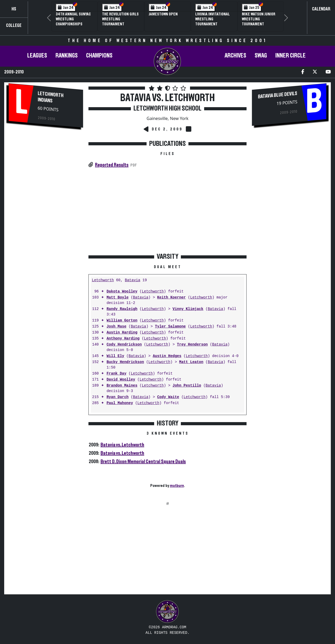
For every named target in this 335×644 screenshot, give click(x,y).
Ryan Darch (118, 397)
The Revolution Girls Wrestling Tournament (120, 19)
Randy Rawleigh (122, 309)
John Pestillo (187, 386)
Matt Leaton (191, 362)
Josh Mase (116, 327)
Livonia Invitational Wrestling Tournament (213, 19)
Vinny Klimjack (188, 309)
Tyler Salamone (170, 327)
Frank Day (116, 374)
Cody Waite (168, 397)
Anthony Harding (123, 339)
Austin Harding (122, 333)
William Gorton (122, 321)
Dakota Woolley (122, 292)
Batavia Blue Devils (278, 95)
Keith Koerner (171, 298)
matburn (177, 486)
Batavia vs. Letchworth (122, 445)
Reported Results (112, 165)
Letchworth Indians (51, 97)
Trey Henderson (192, 345)
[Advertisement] (46, 220)
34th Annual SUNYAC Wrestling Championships (73, 19)
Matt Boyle (118, 298)
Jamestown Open (163, 14)
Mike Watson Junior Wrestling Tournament (259, 19)
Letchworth (103, 280)
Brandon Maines (122, 386)
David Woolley (121, 380)
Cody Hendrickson (124, 345)
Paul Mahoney (120, 403)
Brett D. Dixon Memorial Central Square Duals (143, 462)
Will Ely (115, 356)
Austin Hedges (167, 356)
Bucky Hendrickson (125, 362)
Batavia (133, 280)
